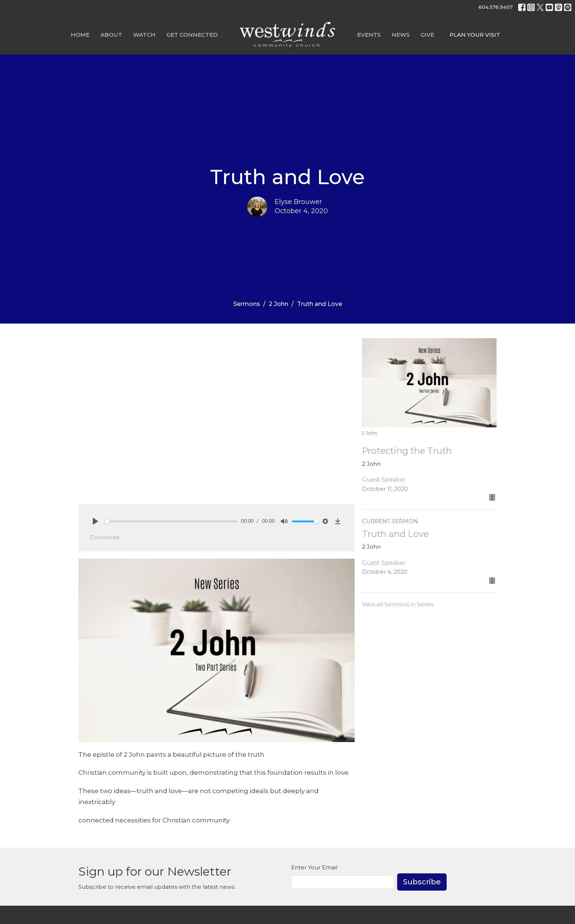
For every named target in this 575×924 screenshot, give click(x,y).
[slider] (171, 521)
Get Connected (192, 35)
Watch (144, 35)
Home (80, 35)
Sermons (247, 304)
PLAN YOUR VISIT (475, 35)
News (401, 35)
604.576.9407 (496, 7)
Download (105, 537)
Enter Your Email (314, 867)
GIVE (427, 35)
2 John (279, 304)
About (111, 35)
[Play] (95, 521)
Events (369, 35)
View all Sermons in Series (398, 604)
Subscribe (422, 882)
